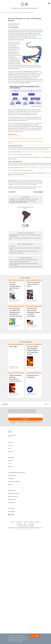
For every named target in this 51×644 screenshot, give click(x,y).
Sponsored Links (13, 496)
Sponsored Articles (13, 493)
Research (11, 452)
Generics (11, 443)
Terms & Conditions (29, 522)
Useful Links (12, 502)
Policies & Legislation (14, 481)
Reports (10, 484)
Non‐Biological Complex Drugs (17, 473)
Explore (10, 170)
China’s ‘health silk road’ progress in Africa (19, 262)
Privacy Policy (12, 423)
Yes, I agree (35, 636)
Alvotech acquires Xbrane (14, 136)
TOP (46, 404)
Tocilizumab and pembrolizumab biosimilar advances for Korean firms (25, 139)
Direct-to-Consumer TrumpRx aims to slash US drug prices (23, 260)
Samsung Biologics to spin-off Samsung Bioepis (23, 13)
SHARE (5, 404)
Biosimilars (11, 458)
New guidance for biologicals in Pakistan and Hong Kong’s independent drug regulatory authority (23, 202)
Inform (42, 157)
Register (10, 157)
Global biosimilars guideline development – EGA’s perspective (24, 251)
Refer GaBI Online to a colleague (25, 526)
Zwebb (24, 530)
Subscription (12, 511)
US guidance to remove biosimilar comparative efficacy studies (24, 199)
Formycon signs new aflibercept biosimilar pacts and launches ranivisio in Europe (16, 312)
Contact (25, 524)
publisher (16, 184)
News (10, 449)
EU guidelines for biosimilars (16, 253)
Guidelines (11, 478)
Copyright (19, 524)
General (10, 446)
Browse (10, 155)
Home (2, 13)
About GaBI (12, 246)
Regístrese (11, 173)
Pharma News (8, 13)
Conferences (12, 490)
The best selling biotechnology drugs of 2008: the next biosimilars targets (33, 350)
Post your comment (15, 27)
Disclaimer (37, 522)
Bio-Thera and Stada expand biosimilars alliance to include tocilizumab (25, 267)
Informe (47, 173)
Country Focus (12, 475)
